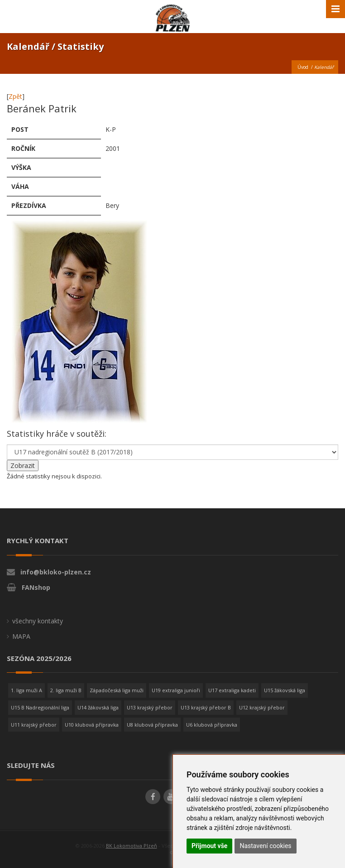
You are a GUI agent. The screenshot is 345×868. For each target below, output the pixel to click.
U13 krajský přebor (150, 707)
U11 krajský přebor (34, 725)
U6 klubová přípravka (212, 725)
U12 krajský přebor (262, 707)
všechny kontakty (38, 621)
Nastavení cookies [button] (265, 846)
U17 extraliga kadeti (232, 690)
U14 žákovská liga (98, 707)
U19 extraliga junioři (176, 690)
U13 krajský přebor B (206, 707)
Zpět (15, 96)
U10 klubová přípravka (92, 725)
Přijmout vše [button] (209, 846)
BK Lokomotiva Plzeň (132, 846)
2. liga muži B (66, 690)
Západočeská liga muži (117, 690)
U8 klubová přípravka (152, 725)
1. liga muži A (26, 690)
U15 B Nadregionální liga (40, 707)
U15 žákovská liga (285, 690)
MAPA (21, 636)
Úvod (303, 67)
